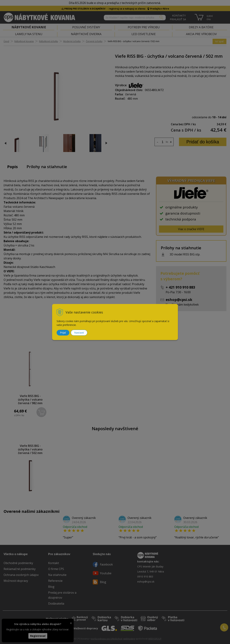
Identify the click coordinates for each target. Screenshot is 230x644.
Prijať (63, 333)
